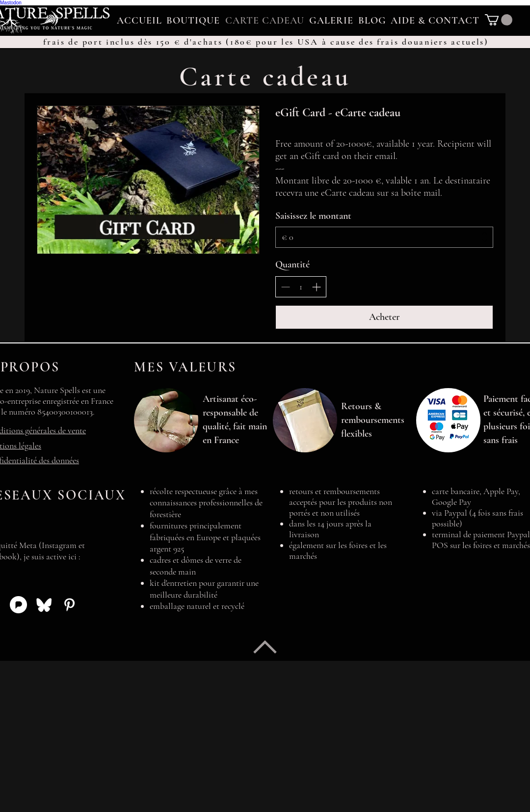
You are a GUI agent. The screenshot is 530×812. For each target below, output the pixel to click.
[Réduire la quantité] (285, 287)
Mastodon (11, 3)
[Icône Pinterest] (69, 605)
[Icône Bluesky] (44, 605)
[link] (499, 20)
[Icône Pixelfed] (18, 605)
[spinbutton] (301, 287)
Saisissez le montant (313, 216)
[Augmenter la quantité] (316, 287)
